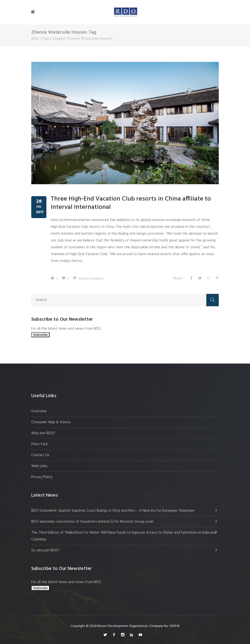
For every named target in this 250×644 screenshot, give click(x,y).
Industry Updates (91, 279)
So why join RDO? (45, 550)
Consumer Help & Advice (51, 422)
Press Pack (40, 444)
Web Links (39, 466)
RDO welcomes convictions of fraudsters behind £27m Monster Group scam (92, 522)
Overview (39, 411)
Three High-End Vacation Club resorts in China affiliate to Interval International (131, 203)
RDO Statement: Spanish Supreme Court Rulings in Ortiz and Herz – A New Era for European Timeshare (113, 511)
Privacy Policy (42, 477)
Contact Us (40, 455)
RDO (35, 39)
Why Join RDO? (43, 433)
